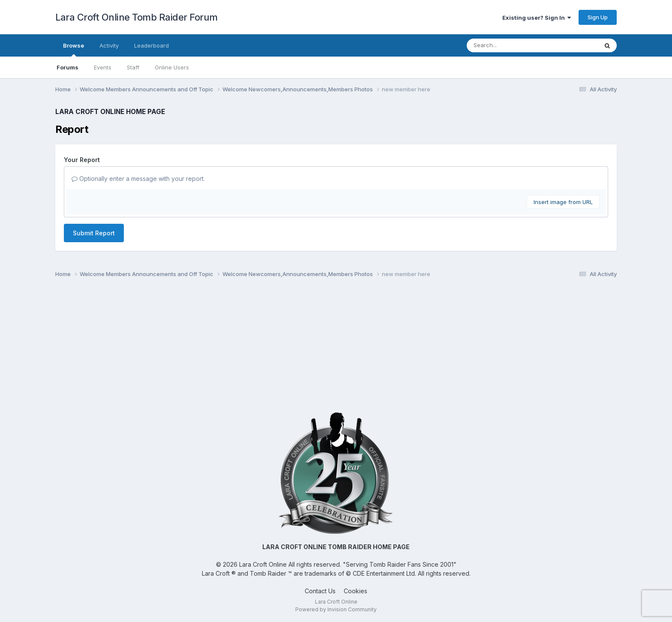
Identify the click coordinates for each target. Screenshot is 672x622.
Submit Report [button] (94, 233)
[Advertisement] (336, 348)
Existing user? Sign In (537, 18)
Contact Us (320, 591)
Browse (73, 49)
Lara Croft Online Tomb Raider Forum (136, 17)
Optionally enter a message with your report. (138, 179)
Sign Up (598, 17)
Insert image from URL (563, 202)
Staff (133, 67)
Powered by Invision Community (336, 609)
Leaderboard (151, 45)
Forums (67, 67)
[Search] (509, 45)
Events (103, 67)
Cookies (355, 591)
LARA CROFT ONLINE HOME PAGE (110, 112)
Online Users (172, 67)
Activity (109, 45)
